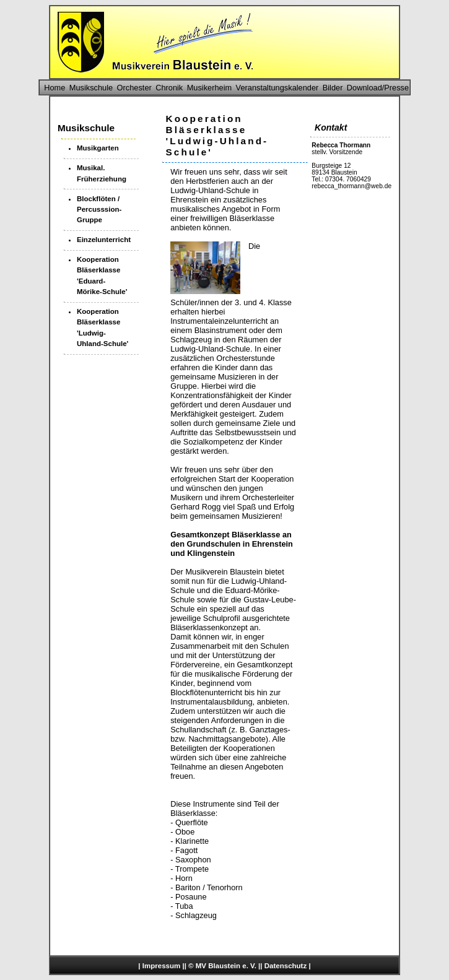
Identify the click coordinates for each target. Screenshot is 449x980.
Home (54, 88)
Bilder (333, 88)
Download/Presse (378, 88)
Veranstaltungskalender (277, 88)
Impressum (161, 966)
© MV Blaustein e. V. (222, 966)
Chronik (169, 88)
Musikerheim (210, 88)
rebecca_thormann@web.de (351, 186)
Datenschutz (286, 966)
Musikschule (91, 88)
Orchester (134, 88)
